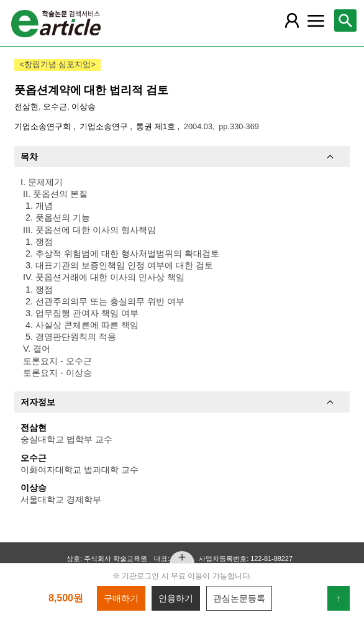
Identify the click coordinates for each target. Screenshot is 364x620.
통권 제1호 (157, 126)
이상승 (84, 107)
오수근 (55, 107)
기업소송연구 (105, 126)
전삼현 (26, 107)
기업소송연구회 (44, 126)
